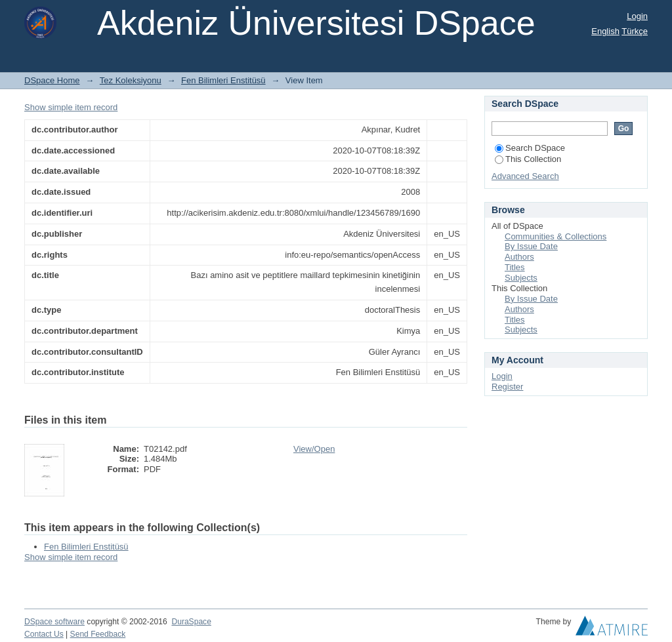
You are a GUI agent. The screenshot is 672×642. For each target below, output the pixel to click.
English (605, 31)
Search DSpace (530, 148)
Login (637, 16)
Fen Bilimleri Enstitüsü (223, 80)
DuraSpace (191, 622)
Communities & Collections (556, 236)
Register (507, 387)
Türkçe (635, 31)
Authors (519, 257)
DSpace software (54, 622)
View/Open (314, 449)
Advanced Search (525, 176)
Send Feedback (98, 634)
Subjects (521, 278)
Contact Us (44, 634)
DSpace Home (52, 80)
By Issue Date (531, 246)
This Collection (528, 159)
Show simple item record (71, 107)
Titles (515, 267)
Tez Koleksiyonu (131, 80)
